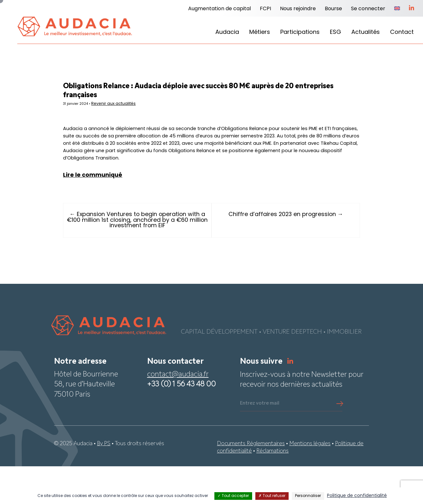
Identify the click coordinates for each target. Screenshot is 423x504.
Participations (300, 32)
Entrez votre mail (260, 441)
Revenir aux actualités (142, 109)
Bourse (333, 9)
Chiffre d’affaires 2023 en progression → (274, 252)
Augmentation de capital (219, 9)
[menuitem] (397, 9)
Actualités (366, 32)
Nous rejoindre (298, 9)
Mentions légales (310, 481)
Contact (402, 32)
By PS (104, 481)
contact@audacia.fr (178, 412)
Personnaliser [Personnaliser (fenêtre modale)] (308, 496)
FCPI (265, 9)
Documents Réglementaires (251, 481)
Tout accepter (233, 496)
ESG (335, 32)
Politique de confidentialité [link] (357, 496)
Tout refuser (272, 496)
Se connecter (368, 9)
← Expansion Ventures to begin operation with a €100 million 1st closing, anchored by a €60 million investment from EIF (149, 258)
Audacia (227, 32)
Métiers (260, 32)
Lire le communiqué (116, 212)
